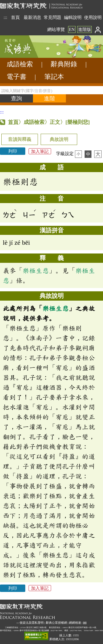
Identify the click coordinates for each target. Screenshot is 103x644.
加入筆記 (40, 151)
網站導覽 (56, 29)
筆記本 (54, 77)
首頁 (15, 17)
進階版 (85, 29)
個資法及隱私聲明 (32, 623)
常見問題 (52, 17)
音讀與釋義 (20, 139)
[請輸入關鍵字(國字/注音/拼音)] (51, 90)
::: (5, 17)
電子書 (16, 77)
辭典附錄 (64, 64)
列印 (13, 151)
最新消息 (32, 17)
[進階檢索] (49, 98)
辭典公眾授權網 (56, 623)
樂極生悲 (36, 270)
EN (72, 29)
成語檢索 (20, 64)
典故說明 (59, 139)
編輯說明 (73, 17)
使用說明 (93, 17)
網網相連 (75, 623)
